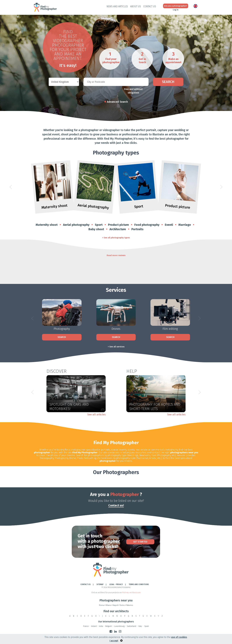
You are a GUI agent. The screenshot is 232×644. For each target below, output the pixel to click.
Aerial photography (76, 225)
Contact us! (116, 505)
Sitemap (100, 584)
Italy (140, 626)
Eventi (169, 225)
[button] (11, 187)
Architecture (118, 229)
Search (168, 82)
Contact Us (150, 6)
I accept (114, 641)
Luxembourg (119, 626)
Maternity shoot (47, 225)
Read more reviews (116, 255)
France (86, 626)
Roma (102, 605)
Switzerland (131, 626)
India (101, 626)
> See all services (116, 347)
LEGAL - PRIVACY (116, 584)
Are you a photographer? (176, 6)
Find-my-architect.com (131, 593)
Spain (147, 626)
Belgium (109, 626)
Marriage (185, 225)
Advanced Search (116, 102)
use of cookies (179, 637)
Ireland (94, 626)
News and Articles (117, 6)
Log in (176, 10)
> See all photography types (116, 238)
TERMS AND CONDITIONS (139, 584)
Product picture (118, 225)
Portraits (137, 229)
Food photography (147, 225)
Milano (109, 605)
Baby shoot (96, 229)
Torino (123, 605)
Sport (99, 225)
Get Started (140, 542)
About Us (136, 6)
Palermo (130, 605)
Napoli (116, 605)
